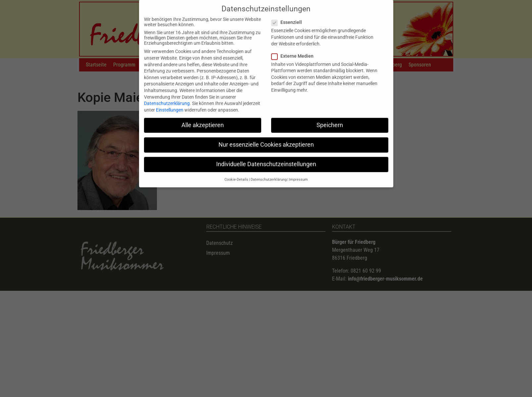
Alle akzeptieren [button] (203, 120)
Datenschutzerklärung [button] (269, 175)
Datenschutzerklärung (167, 98)
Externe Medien (294, 51)
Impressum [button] (298, 175)
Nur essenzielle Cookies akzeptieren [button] (266, 139)
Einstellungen (170, 105)
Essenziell (289, 17)
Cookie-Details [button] (236, 175)
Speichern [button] (330, 120)
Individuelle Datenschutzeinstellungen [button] (266, 159)
